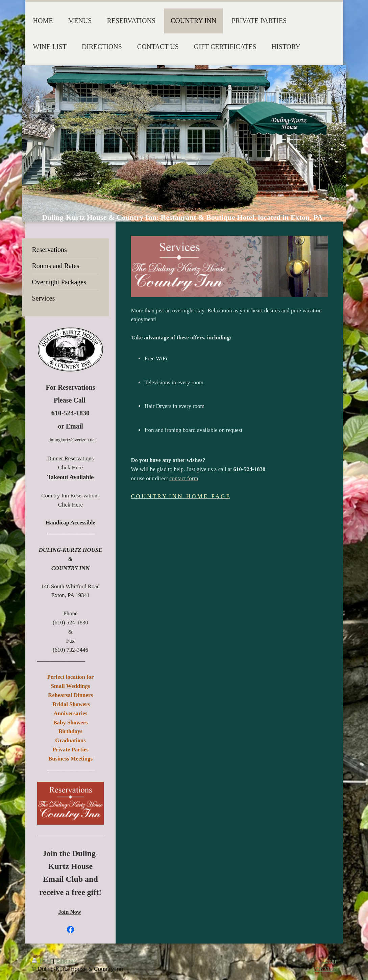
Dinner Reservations (70, 458)
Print (43, 961)
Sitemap (66, 961)
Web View (324, 969)
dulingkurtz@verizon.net (72, 440)
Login (329, 961)
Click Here (70, 468)
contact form (184, 478)
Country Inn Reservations (70, 496)
